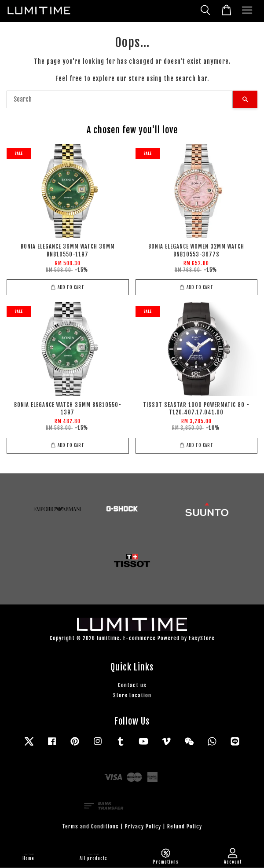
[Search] (120, 99)
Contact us (132, 685)
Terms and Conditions (90, 826)
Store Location (132, 695)
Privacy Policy (143, 826)
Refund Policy (185, 826)
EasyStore (202, 638)
